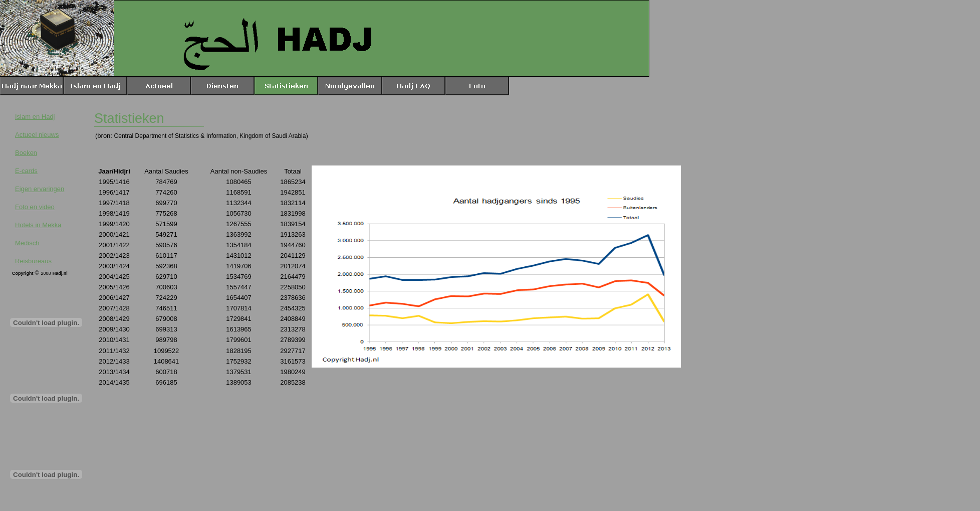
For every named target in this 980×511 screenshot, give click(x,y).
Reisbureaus (33, 261)
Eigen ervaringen (40, 189)
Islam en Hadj (35, 117)
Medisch (27, 243)
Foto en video (35, 207)
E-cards (26, 171)
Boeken (26, 153)
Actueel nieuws (37, 135)
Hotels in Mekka (38, 225)
